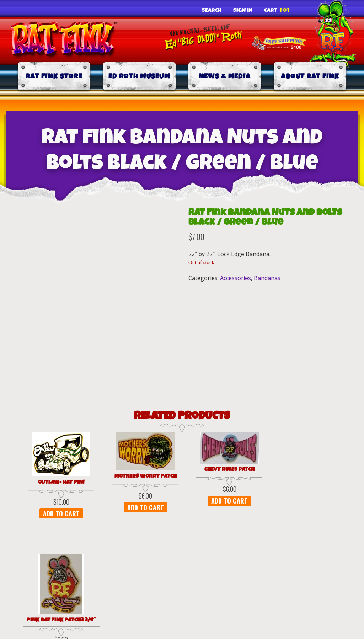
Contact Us (314, 581)
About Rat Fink (310, 76)
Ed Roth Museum (139, 76)
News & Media (225, 76)
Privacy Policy (58, 581)
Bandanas (267, 278)
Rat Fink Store (54, 76)
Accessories (235, 278)
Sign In (243, 10)
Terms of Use (138, 581)
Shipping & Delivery (228, 581)
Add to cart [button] (51, 513)
